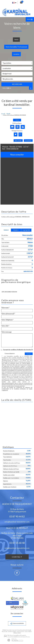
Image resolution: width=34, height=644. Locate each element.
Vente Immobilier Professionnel (16, 47)
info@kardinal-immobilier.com (17, 522)
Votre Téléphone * (7, 320)
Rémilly (8, 114)
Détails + (16, 230)
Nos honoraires (21, 632)
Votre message (6, 332)
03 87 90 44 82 (17, 517)
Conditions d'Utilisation (20, 389)
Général (6, 230)
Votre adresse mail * (8, 314)
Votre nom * (5, 308)
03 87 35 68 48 (17, 543)
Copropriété (26, 230)
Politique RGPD (17, 633)
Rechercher (17, 84)
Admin (30, 632)
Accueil (3, 114)
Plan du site (5, 632)
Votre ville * (5, 326)
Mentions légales (12, 632)
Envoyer (29, 354)
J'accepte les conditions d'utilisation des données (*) (18, 350)
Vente (16, 40)
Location (16, 54)
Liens (26, 632)
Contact (17, 557)
